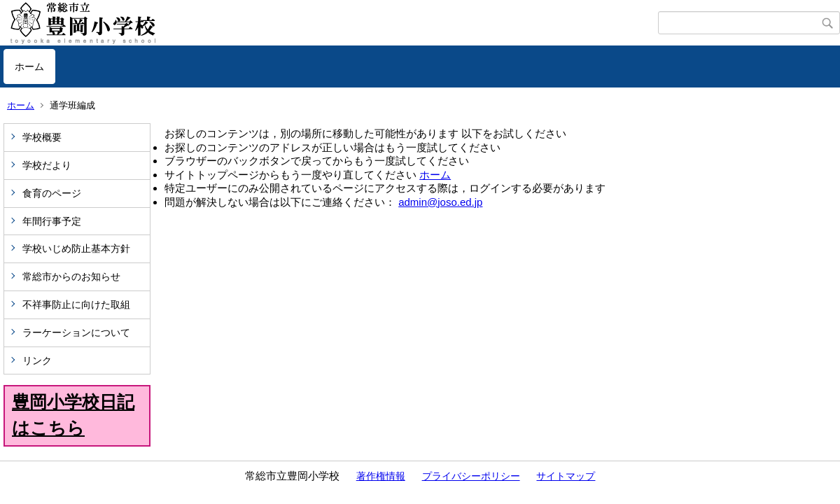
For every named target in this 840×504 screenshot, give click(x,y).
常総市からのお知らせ (71, 276)
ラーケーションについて (76, 332)
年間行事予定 (52, 221)
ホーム (29, 66)
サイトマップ (566, 476)
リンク (37, 360)
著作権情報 (381, 476)
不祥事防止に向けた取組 (76, 304)
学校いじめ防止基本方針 (76, 248)
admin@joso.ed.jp (440, 202)
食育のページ (52, 193)
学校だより (47, 165)
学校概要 (42, 137)
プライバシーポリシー (471, 476)
